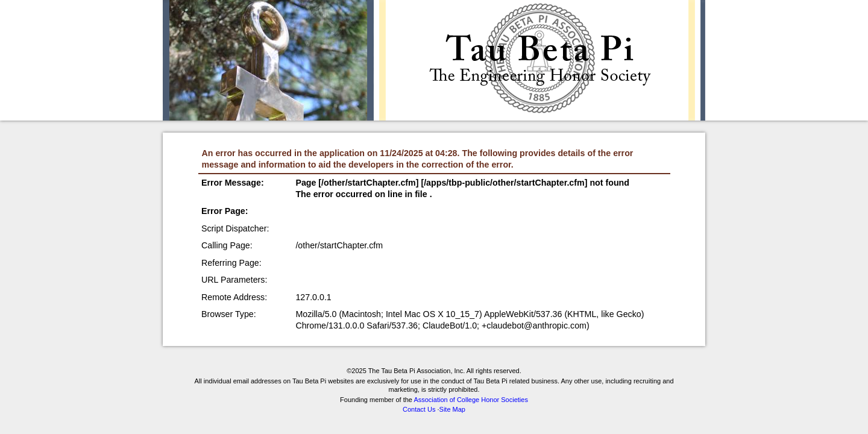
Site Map (452, 409)
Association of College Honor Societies (471, 400)
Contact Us (419, 409)
